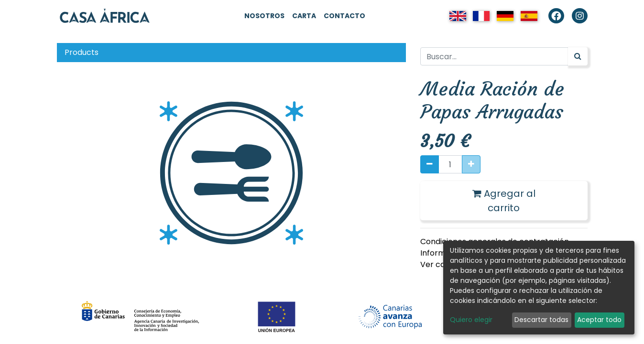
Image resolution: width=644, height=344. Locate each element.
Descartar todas (541, 320)
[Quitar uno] (430, 164)
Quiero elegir (471, 320)
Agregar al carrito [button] (504, 201)
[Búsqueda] (578, 56)
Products (82, 52)
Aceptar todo (599, 320)
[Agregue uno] (471, 164)
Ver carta (438, 264)
